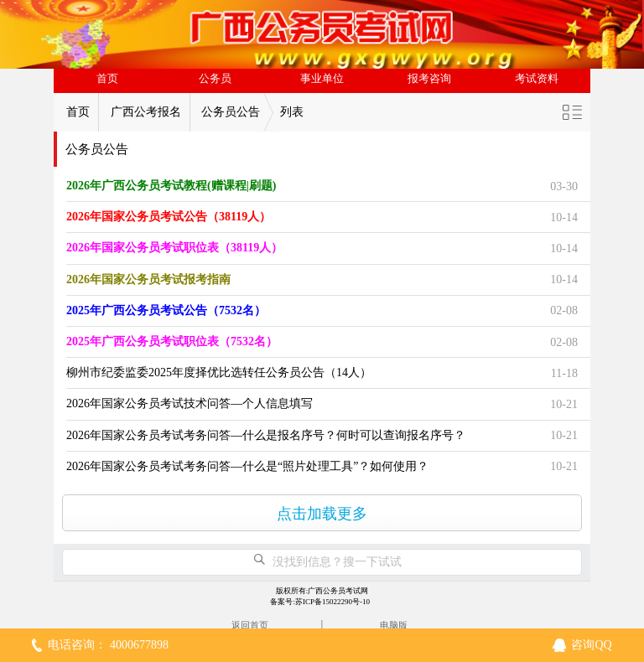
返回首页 (250, 625)
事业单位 (322, 79)
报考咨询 (429, 79)
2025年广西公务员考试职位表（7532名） (172, 341)
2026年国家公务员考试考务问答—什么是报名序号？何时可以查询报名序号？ (266, 435)
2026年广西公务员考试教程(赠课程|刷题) (171, 186)
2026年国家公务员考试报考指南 (148, 279)
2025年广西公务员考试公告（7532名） (166, 310)
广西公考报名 (146, 112)
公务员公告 (231, 112)
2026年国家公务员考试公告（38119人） (169, 217)
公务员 (215, 79)
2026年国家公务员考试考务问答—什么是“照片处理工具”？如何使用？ (247, 466)
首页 (107, 79)
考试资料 (537, 79)
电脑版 (394, 625)
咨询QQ (591, 645)
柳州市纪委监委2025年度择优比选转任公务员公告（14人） (219, 372)
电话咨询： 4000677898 (108, 645)
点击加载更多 (322, 514)
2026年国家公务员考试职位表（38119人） (174, 248)
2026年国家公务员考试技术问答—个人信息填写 (190, 403)
